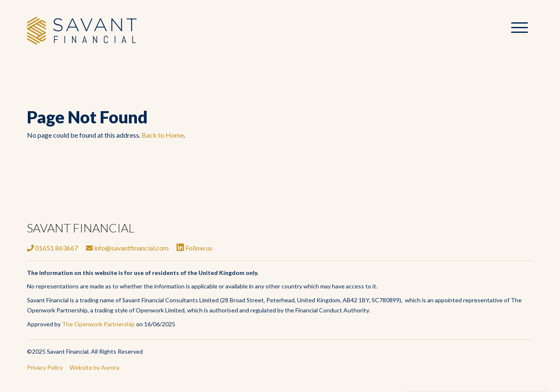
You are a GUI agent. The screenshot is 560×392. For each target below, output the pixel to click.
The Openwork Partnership (98, 324)
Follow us (194, 248)
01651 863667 (52, 248)
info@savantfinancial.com (127, 248)
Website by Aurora (94, 367)
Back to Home (163, 135)
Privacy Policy (45, 367)
